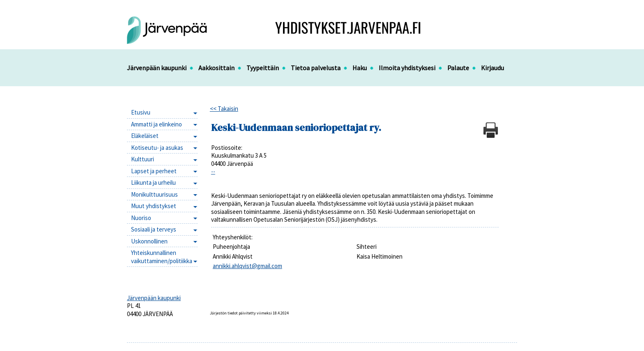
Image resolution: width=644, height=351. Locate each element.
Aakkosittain (216, 68)
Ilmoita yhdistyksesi (407, 68)
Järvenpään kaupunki (157, 68)
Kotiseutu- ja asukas (157, 148)
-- (213, 171)
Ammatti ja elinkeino (156, 124)
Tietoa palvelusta (316, 68)
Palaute (458, 68)
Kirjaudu (492, 68)
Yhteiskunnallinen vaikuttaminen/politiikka (162, 257)
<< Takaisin (224, 109)
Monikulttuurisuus (154, 194)
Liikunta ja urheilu (153, 182)
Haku (360, 68)
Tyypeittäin (263, 68)
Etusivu (141, 112)
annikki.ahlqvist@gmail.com (247, 266)
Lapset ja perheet (154, 171)
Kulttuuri (143, 159)
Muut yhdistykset (154, 206)
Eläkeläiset (145, 136)
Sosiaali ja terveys (154, 229)
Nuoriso (141, 218)
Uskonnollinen (149, 241)
